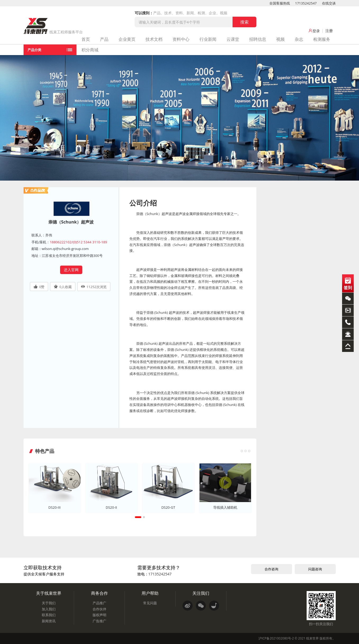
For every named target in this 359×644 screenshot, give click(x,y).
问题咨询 (315, 569)
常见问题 (150, 603)
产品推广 (99, 603)
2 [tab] (144, 517)
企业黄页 (127, 39)
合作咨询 (271, 569)
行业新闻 (208, 39)
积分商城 (90, 50)
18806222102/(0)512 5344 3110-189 (78, 242)
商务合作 (99, 593)
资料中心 (181, 39)
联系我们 (49, 615)
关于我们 (49, 603)
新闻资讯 (49, 621)
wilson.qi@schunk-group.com (65, 249)
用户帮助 (150, 593)
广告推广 (99, 621)
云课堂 (233, 39)
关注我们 (201, 593)
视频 (280, 39)
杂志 (299, 39)
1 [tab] (138, 517)
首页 (86, 39)
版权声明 (99, 615)
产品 (104, 39)
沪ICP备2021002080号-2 (276, 638)
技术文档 (154, 39)
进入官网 (71, 270)
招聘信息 (258, 39)
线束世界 (312, 638)
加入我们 (49, 609)
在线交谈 (329, 3)
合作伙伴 (99, 609)
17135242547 (306, 3)
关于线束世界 (49, 593)
